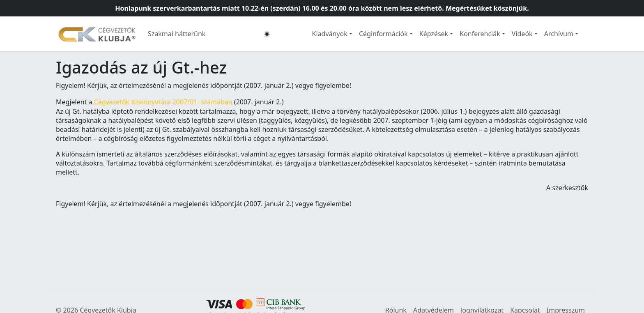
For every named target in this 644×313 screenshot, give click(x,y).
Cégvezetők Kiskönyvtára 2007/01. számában (163, 102)
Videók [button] (522, 34)
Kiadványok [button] (330, 34)
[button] (267, 34)
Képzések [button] (434, 34)
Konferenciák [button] (480, 34)
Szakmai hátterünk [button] (177, 34)
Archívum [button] (559, 34)
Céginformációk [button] (383, 34)
